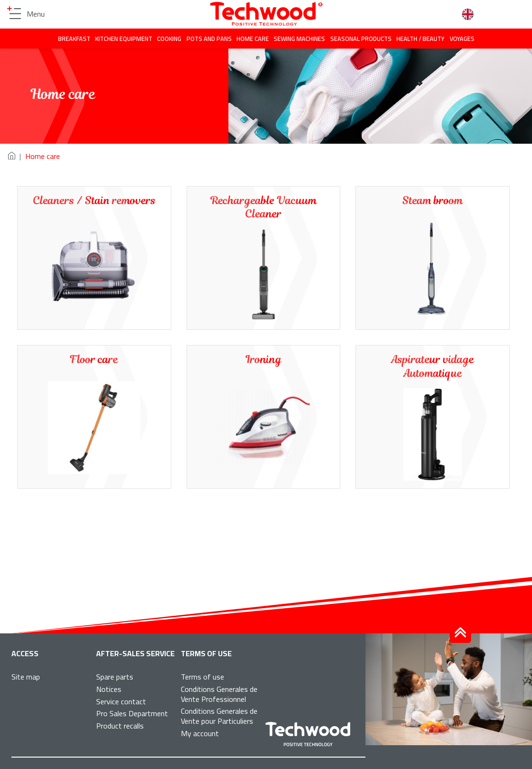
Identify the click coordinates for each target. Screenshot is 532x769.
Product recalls (120, 726)
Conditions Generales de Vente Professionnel (219, 694)
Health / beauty (420, 39)
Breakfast (74, 39)
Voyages (462, 39)
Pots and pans (209, 39)
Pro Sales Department (132, 713)
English (471, 14)
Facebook (404, 14)
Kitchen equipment (124, 39)
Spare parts (115, 677)
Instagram (426, 14)
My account (200, 733)
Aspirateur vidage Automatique (433, 366)
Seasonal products (361, 39)
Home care (253, 39)
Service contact (121, 701)
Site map (26, 677)
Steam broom (433, 201)
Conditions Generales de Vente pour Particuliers (219, 716)
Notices (109, 689)
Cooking (169, 39)
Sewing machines (299, 39)
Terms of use (202, 677)
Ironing (264, 360)
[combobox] (471, 15)
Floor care (94, 360)
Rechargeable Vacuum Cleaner (264, 207)
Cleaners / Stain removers (94, 201)
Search (448, 14)
